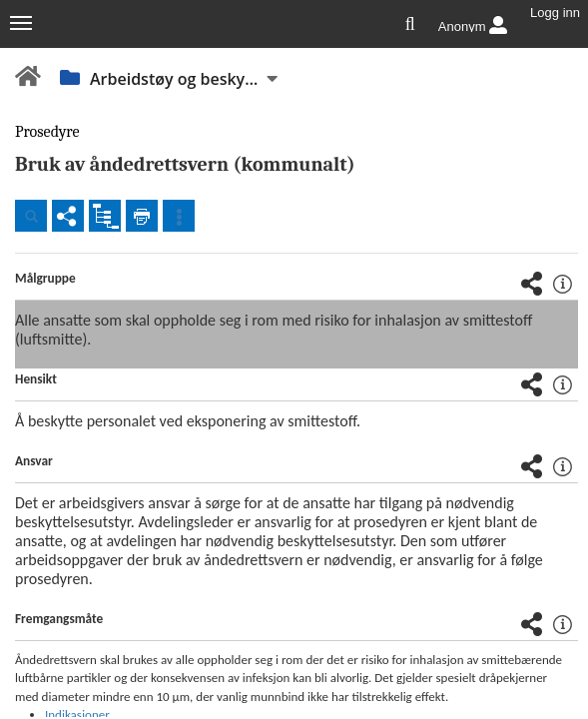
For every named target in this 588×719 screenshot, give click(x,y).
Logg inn (555, 13)
